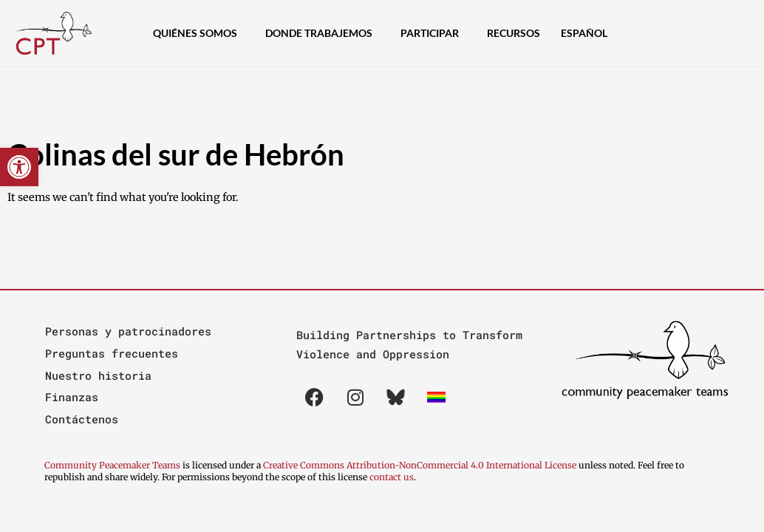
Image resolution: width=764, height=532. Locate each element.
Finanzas (72, 397)
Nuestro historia (98, 375)
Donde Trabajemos (323, 33)
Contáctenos (82, 419)
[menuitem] (588, 33)
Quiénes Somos (199, 33)
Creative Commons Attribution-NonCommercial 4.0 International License (420, 465)
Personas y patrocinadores (128, 331)
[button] (19, 167)
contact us (392, 477)
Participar (433, 33)
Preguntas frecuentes (112, 353)
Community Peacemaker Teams (113, 465)
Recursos (514, 33)
